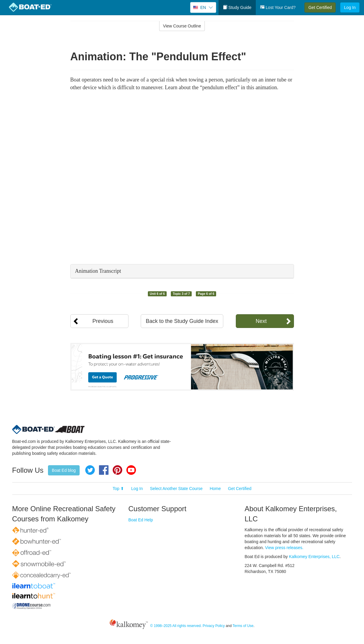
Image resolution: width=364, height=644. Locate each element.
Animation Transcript (98, 271)
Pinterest (117, 470)
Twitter (90, 470)
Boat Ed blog (64, 470)
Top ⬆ (118, 489)
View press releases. (284, 548)
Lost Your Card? (278, 7)
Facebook (104, 470)
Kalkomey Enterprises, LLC (314, 557)
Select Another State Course (176, 489)
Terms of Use (243, 626)
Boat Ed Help (141, 520)
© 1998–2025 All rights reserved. (176, 626)
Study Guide (237, 7)
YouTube (131, 470)
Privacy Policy (214, 626)
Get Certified (320, 7)
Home (215, 489)
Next (261, 321)
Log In (350, 7)
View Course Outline (182, 26)
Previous (103, 321)
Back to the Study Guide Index (182, 321)
